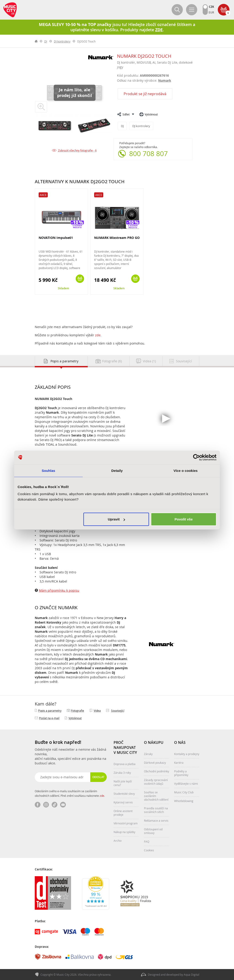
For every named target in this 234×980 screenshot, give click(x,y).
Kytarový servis (123, 802)
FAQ (147, 841)
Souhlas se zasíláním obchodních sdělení (156, 796)
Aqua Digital (191, 975)
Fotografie (78, 711)
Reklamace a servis (156, 821)
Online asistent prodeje (123, 813)
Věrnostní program (126, 823)
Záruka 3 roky (122, 773)
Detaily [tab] (117, 470)
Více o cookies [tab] (186, 470)
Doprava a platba (125, 764)
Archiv (118, 841)
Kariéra (179, 763)
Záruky (148, 754)
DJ (46, 41)
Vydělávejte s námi (186, 784)
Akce (43, 195)
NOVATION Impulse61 (56, 238)
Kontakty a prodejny (187, 754)
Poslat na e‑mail (49, 718)
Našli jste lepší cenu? (123, 783)
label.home (36, 41)
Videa (97, 711)
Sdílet (126, 114)
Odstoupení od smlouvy (153, 831)
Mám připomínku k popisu (59, 590)
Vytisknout (151, 114)
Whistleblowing (184, 801)
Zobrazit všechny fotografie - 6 (77, 150)
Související (118, 711)
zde (98, 335)
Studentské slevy (124, 794)
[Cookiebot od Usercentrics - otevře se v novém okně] (196, 457)
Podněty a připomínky (181, 773)
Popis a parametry (50, 711)
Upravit (117, 519)
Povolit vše (184, 519)
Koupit (80, 279)
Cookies (149, 850)
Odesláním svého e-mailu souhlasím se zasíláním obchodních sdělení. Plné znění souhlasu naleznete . (70, 793)
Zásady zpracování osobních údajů (156, 782)
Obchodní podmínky (157, 771)
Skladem (63, 288)
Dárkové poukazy (155, 763)
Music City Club (184, 792)
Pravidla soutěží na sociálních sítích (156, 810)
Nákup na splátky (124, 832)
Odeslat (98, 777)
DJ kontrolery (62, 41)
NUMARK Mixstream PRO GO (117, 238)
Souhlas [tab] (48, 470)
